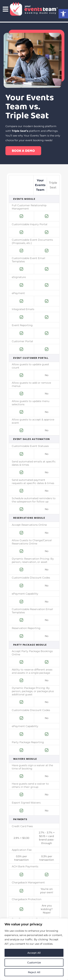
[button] (63, 14)
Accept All (34, 953)
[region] (34, 949)
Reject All (34, 972)
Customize (34, 963)
